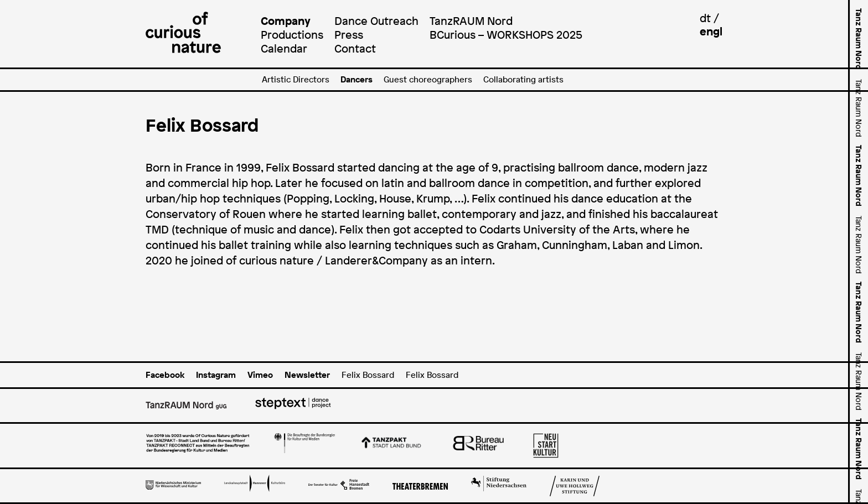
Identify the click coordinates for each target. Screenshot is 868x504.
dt (705, 18)
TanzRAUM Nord (471, 21)
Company (286, 21)
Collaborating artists (523, 79)
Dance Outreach (376, 21)
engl (711, 31)
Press (349, 35)
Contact (355, 48)
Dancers (356, 79)
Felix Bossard (368, 375)
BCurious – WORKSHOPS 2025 (506, 35)
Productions (292, 35)
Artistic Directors (296, 79)
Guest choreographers (428, 79)
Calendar (284, 48)
